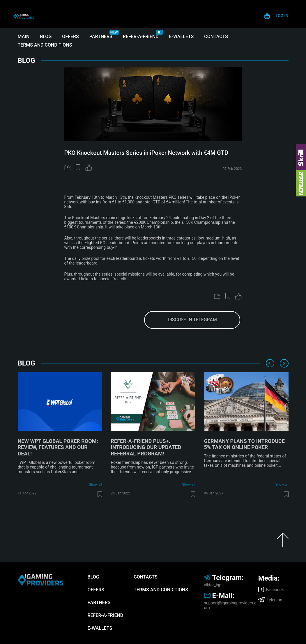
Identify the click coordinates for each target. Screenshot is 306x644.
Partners (101, 37)
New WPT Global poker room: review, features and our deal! (58, 447)
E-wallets (182, 37)
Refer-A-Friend (141, 37)
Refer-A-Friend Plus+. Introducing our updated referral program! (146, 447)
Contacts (216, 37)
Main (24, 37)
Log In (282, 16)
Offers (70, 37)
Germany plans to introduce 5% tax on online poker (244, 444)
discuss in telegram (192, 320)
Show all (96, 485)
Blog (46, 37)
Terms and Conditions (45, 45)
